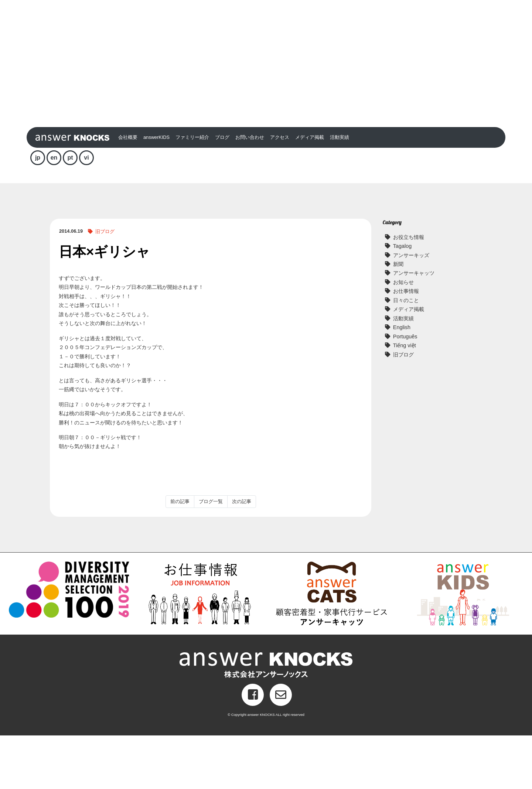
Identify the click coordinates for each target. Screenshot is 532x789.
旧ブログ (105, 285)
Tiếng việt (405, 399)
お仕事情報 (406, 345)
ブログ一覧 (211, 555)
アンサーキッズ (411, 309)
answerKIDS (156, 191)
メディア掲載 (310, 191)
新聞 (398, 318)
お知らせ (403, 336)
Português (405, 390)
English (402, 381)
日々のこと (406, 354)
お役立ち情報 (409, 291)
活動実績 (340, 191)
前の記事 (180, 555)
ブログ (222, 191)
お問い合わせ (250, 191)
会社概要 (128, 191)
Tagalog (402, 300)
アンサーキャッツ (414, 327)
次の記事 (242, 555)
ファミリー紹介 (192, 191)
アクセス (280, 191)
